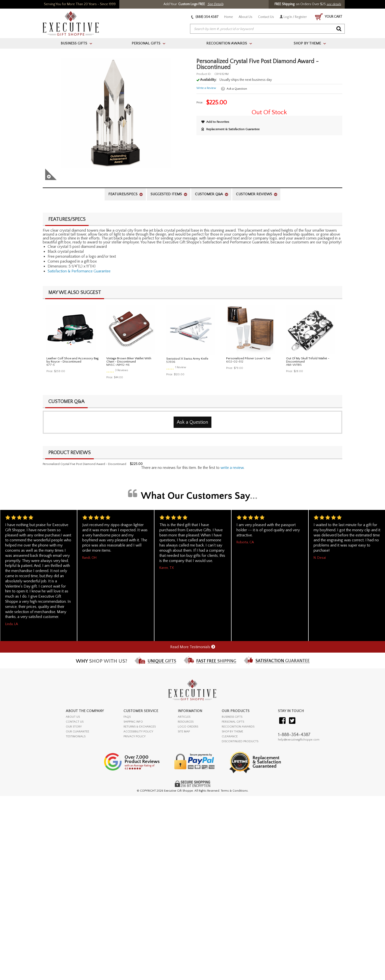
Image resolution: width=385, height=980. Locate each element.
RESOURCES (186, 722)
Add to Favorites (215, 122)
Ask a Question (237, 89)
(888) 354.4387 (205, 17)
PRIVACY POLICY (135, 736)
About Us (246, 17)
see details (334, 4)
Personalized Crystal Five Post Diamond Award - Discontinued (84, 464)
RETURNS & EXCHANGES (140, 727)
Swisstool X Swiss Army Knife (187, 359)
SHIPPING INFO (133, 722)
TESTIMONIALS (76, 736)
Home (229, 17)
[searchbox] (267, 29)
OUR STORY (74, 727)
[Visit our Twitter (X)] (292, 721)
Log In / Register (293, 17)
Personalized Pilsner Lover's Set (248, 358)
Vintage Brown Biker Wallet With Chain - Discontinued (129, 360)
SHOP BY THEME (232, 732)
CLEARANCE (230, 736)
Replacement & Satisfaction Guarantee (230, 129)
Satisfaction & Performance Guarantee (79, 271)
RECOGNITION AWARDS (238, 727)
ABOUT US (73, 717)
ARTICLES (184, 717)
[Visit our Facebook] (282, 721)
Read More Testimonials (193, 647)
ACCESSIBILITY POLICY (138, 732)
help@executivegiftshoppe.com (299, 740)
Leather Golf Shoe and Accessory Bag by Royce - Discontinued (72, 360)
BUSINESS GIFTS (232, 717)
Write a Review (206, 88)
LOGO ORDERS (188, 727)
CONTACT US (75, 722)
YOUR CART (329, 17)
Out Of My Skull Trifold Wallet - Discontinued (308, 360)
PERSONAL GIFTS (233, 722)
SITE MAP (184, 732)
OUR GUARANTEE (77, 732)
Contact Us (266, 17)
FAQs (127, 717)
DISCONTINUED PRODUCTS (240, 741)
